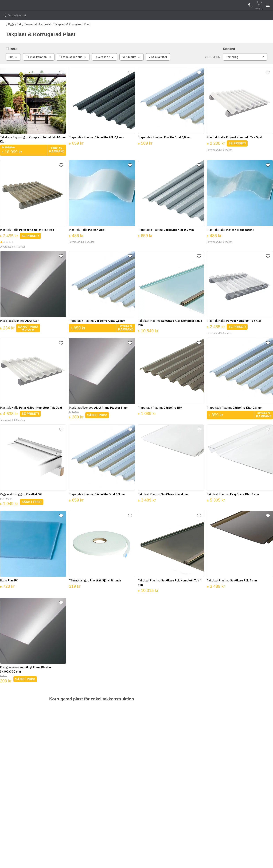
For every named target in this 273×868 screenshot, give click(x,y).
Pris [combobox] (13, 67)
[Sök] (178, 10)
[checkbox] (39, 67)
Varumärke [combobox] (132, 67)
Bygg (11, 34)
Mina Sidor (240, 10)
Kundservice (227, 10)
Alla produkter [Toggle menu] (19, 26)
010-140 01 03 (109, 26)
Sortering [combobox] (245, 67)
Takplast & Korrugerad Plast (72, 34)
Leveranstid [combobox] (104, 67)
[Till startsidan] (32, 10)
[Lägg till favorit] (64, 83)
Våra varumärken (140, 26)
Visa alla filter (158, 67)
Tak (19, 34)
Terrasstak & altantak (38, 34)
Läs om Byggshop (168, 26)
